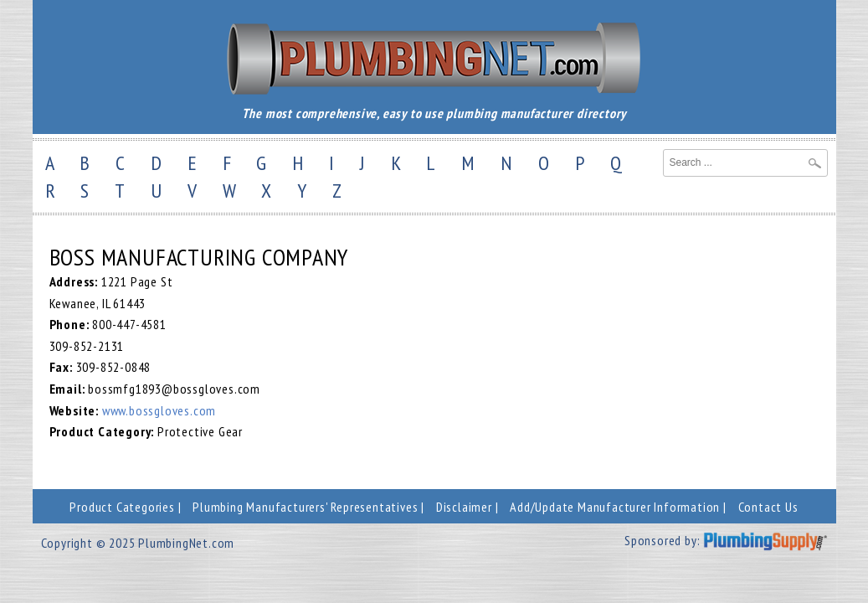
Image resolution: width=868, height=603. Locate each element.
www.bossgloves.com (159, 410)
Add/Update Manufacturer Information (615, 507)
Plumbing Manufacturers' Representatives (305, 507)
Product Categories (122, 507)
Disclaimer (464, 507)
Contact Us (768, 507)
